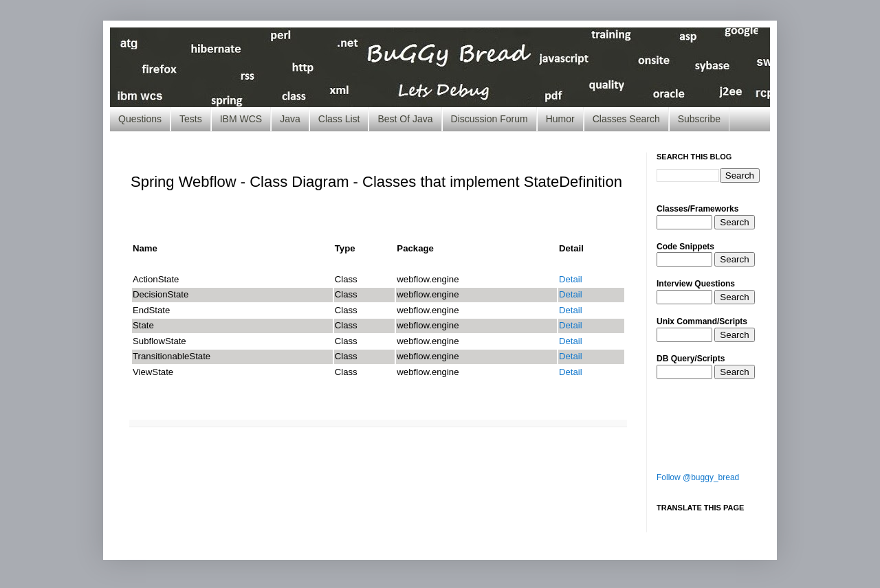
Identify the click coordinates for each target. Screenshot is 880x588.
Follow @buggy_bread (698, 477)
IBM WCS (241, 119)
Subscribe (699, 119)
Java (290, 119)
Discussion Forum (489, 119)
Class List (339, 119)
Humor (560, 119)
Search (734, 222)
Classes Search (626, 119)
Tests (191, 119)
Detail (571, 279)
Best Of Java (405, 119)
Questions (140, 119)
